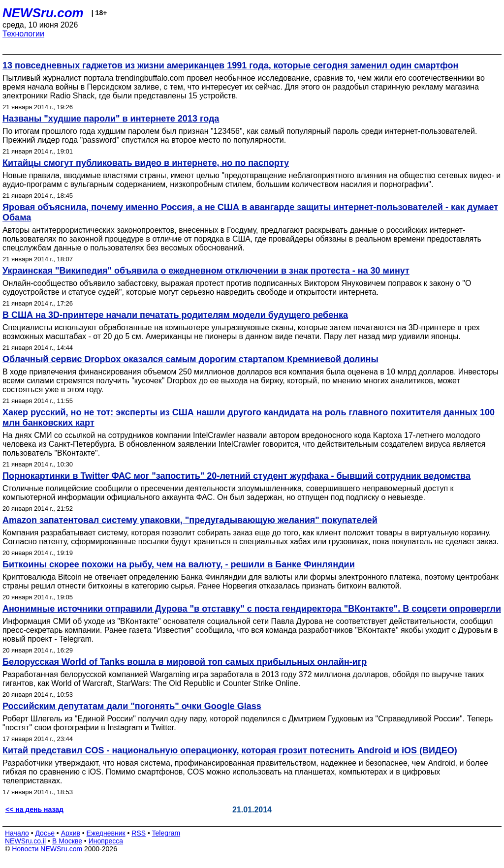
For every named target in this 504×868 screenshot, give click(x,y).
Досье (45, 833)
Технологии (23, 34)
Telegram (166, 833)
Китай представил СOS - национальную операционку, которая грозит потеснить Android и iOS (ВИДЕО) (230, 750)
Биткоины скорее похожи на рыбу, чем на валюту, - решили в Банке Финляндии (179, 564)
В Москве (67, 841)
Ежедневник (106, 833)
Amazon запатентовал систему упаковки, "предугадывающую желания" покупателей (190, 520)
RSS (139, 833)
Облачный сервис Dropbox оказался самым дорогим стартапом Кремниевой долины (190, 359)
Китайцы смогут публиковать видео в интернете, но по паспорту (146, 163)
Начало (17, 833)
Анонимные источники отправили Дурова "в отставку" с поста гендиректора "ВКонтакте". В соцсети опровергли (252, 609)
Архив (71, 833)
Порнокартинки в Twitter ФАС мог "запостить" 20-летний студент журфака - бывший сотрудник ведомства (236, 476)
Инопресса (106, 841)
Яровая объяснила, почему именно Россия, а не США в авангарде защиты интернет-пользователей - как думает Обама (250, 212)
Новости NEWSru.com (47, 849)
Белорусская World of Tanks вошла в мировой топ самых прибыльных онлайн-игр (185, 662)
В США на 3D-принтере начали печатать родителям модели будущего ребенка (175, 315)
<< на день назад (34, 809)
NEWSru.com (43, 13)
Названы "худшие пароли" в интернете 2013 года (111, 119)
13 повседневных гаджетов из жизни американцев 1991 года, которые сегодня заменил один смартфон (230, 65)
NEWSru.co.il (25, 841)
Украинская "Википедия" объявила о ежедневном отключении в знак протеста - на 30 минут (206, 271)
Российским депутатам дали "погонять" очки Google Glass (132, 706)
